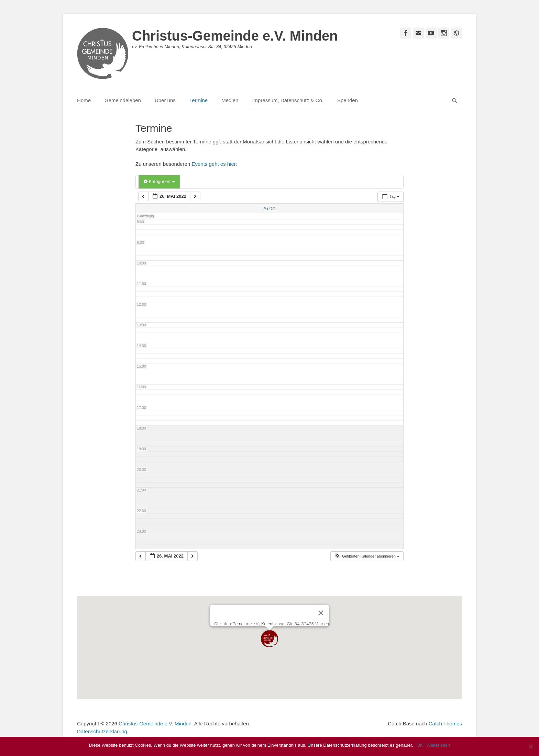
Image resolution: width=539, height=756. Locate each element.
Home (84, 100)
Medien (230, 100)
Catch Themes (445, 723)
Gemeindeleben (123, 100)
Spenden (348, 100)
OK (420, 745)
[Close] (321, 613)
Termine (199, 100)
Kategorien (159, 181)
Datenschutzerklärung (102, 731)
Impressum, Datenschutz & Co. (288, 100)
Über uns (165, 100)
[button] (367, 556)
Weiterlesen (438, 745)
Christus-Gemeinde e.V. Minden (235, 36)
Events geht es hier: (214, 164)
